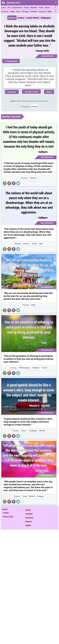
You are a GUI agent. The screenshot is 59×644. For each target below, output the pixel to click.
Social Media (33, 18)
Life (9, 8)
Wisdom (34, 8)
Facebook (29, 514)
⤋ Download (11, 61)
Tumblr (28, 525)
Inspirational (17, 8)
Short (24, 431)
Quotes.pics (14, 3)
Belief (32, 496)
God (33, 305)
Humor (47, 8)
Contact (6, 513)
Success (42, 11)
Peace (26, 244)
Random (5, 11)
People (40, 496)
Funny (26, 8)
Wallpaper (46, 18)
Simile (42, 431)
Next (49, 92)
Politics (36, 368)
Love (4, 8)
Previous (12, 92)
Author (21, 18)
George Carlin (31, 92)
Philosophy (25, 368)
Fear (18, 11)
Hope (50, 11)
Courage (25, 11)
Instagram (29, 517)
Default (12, 18)
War (41, 244)
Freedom (34, 11)
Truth (41, 8)
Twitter (28, 510)
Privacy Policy (8, 516)
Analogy (33, 431)
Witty (13, 11)
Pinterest (29, 521)
